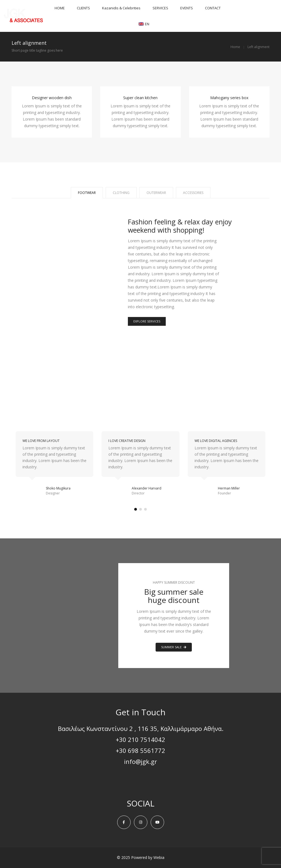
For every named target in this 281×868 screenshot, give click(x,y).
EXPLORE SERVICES (147, 321)
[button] (136, 509)
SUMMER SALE (174, 647)
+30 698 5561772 (140, 750)
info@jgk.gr (140, 761)
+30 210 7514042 (140, 739)
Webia (159, 857)
